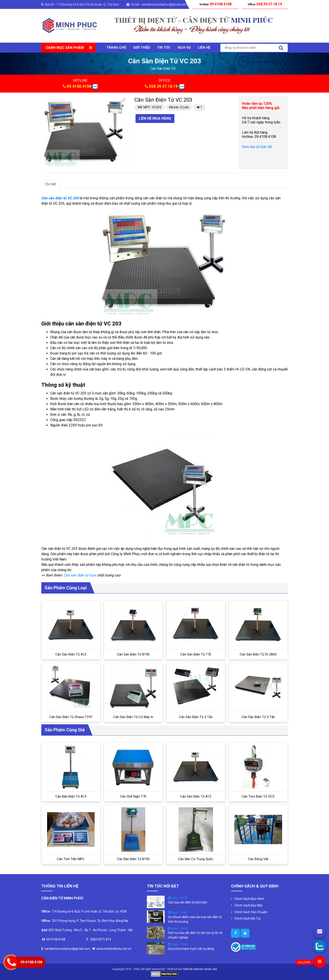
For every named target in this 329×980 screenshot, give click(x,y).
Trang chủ (116, 48)
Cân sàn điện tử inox (80, 575)
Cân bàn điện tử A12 (71, 796)
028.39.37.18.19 (163, 86)
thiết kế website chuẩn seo (200, 969)
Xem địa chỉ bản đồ (257, 147)
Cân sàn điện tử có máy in (133, 717)
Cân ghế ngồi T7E (133, 796)
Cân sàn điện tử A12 (71, 654)
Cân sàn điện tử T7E (196, 654)
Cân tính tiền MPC (71, 859)
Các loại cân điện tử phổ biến (188, 902)
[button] (124, 100)
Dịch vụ (184, 48)
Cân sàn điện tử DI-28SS (258, 654)
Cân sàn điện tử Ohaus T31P (71, 717)
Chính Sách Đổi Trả (247, 919)
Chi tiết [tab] (50, 184)
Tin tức (164, 48)
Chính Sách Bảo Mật (248, 905)
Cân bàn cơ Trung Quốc (196, 859)
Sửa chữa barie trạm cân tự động (191, 949)
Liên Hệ (204, 48)
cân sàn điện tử (163, 68)
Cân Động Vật (258, 859)
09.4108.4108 (79, 86)
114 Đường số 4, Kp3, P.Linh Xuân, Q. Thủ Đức (88, 4)
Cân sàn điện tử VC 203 (60, 198)
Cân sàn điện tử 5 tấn (258, 717)
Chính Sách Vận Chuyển (251, 912)
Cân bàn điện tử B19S (133, 859)
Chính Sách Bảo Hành (249, 899)
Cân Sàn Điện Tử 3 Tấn (196, 717)
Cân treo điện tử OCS (258, 796)
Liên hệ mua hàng (155, 118)
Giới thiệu (142, 48)
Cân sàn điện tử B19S (133, 654)
